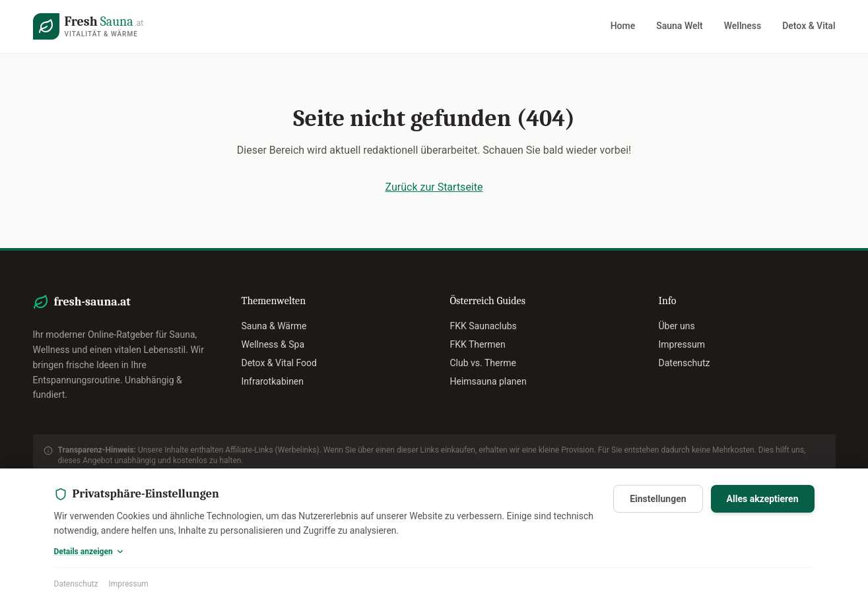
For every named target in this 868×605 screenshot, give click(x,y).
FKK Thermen (478, 344)
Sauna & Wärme (274, 326)
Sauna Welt (679, 26)
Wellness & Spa (273, 344)
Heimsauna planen (488, 381)
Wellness (743, 26)
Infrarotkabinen (273, 381)
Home (623, 26)
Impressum (128, 584)
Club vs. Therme (483, 363)
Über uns (677, 326)
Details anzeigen (89, 552)
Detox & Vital (809, 26)
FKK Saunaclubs (484, 326)
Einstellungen (658, 499)
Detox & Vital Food (279, 363)
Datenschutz (76, 584)
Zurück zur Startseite (434, 187)
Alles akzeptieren (763, 499)
